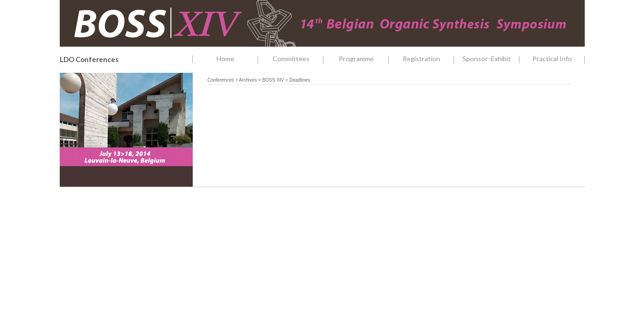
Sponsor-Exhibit (491, 59)
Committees (298, 59)
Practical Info (559, 59)
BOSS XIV (273, 80)
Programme (364, 59)
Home (225, 59)
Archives (248, 80)
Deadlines (300, 80)
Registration (428, 59)
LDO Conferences (89, 59)
